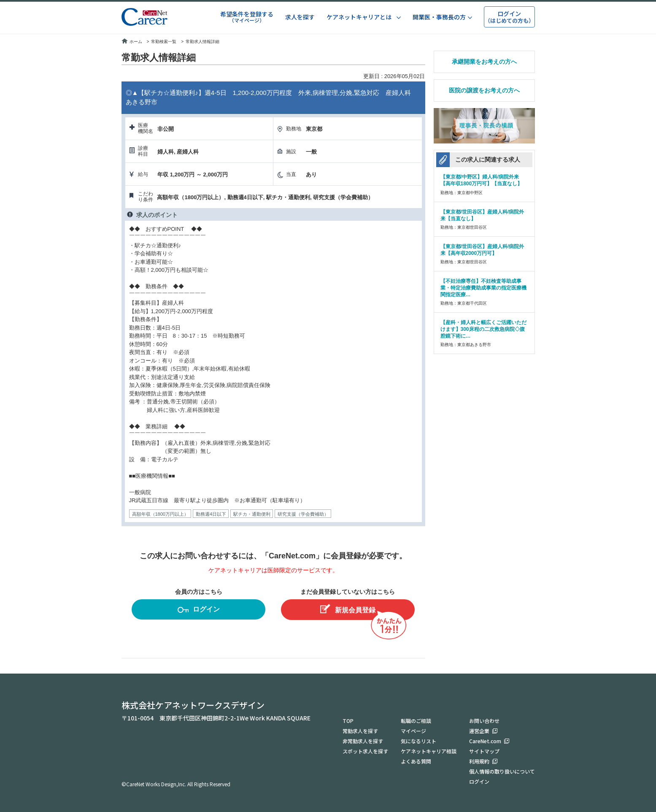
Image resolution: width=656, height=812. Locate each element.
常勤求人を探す (360, 731)
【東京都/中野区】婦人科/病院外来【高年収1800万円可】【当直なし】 (482, 180)
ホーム (132, 42)
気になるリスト (418, 741)
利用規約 (479, 761)
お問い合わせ (484, 721)
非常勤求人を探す (363, 741)
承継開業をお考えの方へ (484, 62)
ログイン (199, 610)
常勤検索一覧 (164, 42)
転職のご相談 (416, 721)
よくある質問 (416, 761)
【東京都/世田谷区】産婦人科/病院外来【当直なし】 (482, 215)
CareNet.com (485, 741)
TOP (348, 721)
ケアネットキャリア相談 (429, 751)
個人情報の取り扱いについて (502, 771)
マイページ (413, 731)
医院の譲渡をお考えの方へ (484, 90)
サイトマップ (484, 751)
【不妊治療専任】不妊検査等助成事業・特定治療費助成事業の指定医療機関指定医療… (483, 288)
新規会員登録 (348, 609)
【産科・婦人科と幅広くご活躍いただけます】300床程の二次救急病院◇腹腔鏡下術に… (483, 329)
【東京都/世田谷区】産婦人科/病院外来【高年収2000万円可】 (482, 250)
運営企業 (479, 731)
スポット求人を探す (365, 751)
